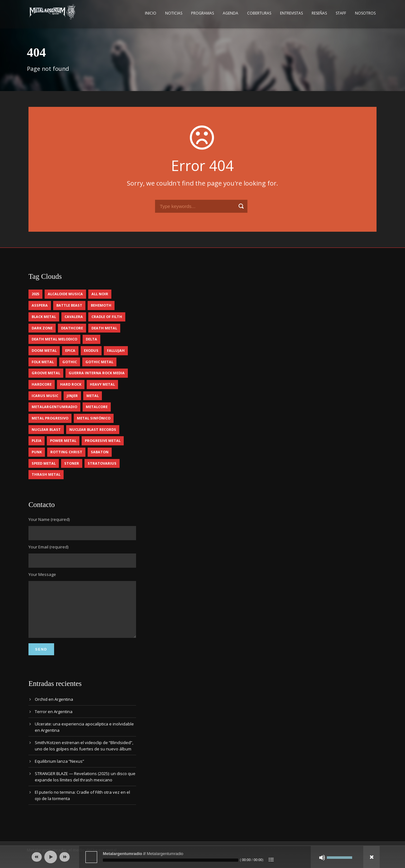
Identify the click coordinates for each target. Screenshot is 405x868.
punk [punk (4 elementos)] (37, 452)
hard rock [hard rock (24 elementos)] (71, 384)
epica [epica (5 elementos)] (70, 350)
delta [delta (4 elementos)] (91, 339)
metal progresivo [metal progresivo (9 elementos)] (50, 418)
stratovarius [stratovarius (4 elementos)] (102, 463)
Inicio (151, 13)
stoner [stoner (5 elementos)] (72, 463)
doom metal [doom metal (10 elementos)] (44, 350)
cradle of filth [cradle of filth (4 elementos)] (107, 317)
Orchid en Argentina (54, 709)
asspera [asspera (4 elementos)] (40, 305)
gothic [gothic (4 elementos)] (70, 362)
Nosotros (365, 13)
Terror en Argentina (54, 721)
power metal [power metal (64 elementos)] (63, 440)
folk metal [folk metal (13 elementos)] (43, 362)
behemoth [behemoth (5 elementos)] (101, 305)
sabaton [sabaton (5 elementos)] (100, 452)
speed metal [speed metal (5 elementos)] (44, 463)
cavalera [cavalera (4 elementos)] (74, 317)
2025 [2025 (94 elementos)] (35, 294)
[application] (202, 857)
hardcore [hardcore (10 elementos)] (42, 384)
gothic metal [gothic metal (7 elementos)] (99, 362)
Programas (202, 13)
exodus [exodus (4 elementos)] (91, 350)
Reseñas (319, 13)
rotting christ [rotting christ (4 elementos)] (66, 452)
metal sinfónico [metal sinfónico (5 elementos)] (94, 418)
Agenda (231, 13)
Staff (341, 13)
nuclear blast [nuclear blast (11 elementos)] (46, 429)
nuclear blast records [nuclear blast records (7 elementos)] (93, 429)
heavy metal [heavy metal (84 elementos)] (102, 384)
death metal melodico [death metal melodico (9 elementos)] (54, 339)
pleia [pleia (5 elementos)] (37, 440)
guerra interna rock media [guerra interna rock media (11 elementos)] (97, 373)
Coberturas (259, 13)
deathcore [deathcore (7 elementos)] (72, 328)
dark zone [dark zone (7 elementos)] (42, 328)
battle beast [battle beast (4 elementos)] (69, 305)
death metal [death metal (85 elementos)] (104, 328)
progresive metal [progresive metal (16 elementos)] (103, 440)
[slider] (171, 860)
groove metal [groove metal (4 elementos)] (46, 373)
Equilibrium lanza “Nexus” (59, 771)
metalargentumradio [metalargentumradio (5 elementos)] (54, 407)
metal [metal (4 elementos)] (93, 396)
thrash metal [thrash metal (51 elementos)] (46, 474)
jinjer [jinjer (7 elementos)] (72, 396)
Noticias (174, 13)
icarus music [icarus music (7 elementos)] (45, 396)
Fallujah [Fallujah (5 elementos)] (116, 350)
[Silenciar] (322, 858)
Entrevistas (291, 13)
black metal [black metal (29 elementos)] (44, 317)
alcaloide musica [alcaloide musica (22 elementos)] (65, 294)
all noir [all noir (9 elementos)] (100, 294)
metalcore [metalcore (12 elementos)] (97, 407)
